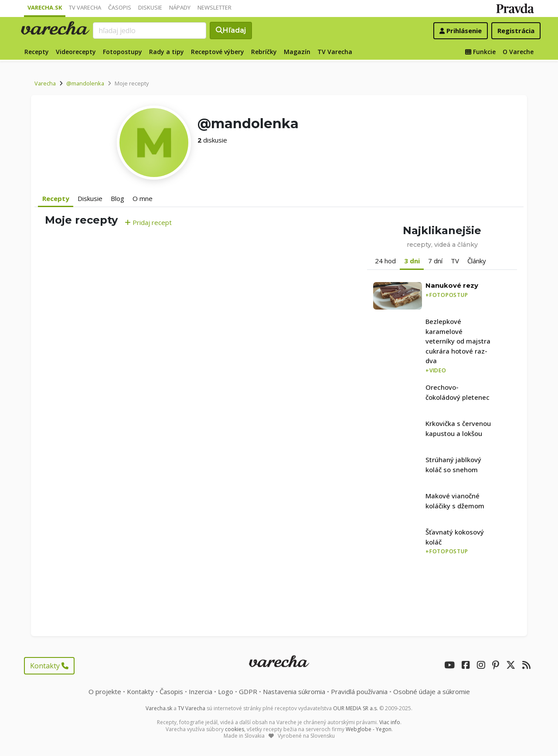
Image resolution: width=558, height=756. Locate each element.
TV (455, 261)
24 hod (385, 261)
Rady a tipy (167, 52)
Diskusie (150, 7)
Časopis (120, 7)
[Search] (150, 31)
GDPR (248, 691)
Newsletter (214, 7)
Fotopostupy (122, 52)
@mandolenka (85, 83)
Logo (226, 691)
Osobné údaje (432, 691)
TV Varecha (85, 7)
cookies (235, 729)
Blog (117, 198)
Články (477, 261)
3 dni (412, 261)
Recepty (37, 52)
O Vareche (518, 52)
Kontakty (49, 666)
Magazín (297, 52)
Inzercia (201, 691)
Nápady (180, 7)
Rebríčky (264, 52)
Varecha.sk (45, 7)
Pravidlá (359, 691)
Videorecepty (76, 52)
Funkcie (480, 52)
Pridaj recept (148, 222)
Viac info (390, 722)
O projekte (105, 691)
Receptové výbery (218, 52)
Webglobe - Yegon (369, 729)
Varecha (45, 83)
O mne (143, 198)
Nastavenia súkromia (294, 691)
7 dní (435, 261)
